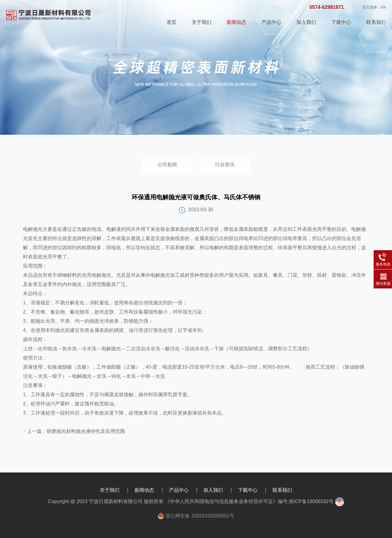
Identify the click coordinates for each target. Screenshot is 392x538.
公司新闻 (167, 165)
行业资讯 (225, 165)
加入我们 (306, 22)
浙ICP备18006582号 (311, 501)
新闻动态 (236, 22)
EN (383, 7)
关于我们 (202, 22)
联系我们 (376, 22)
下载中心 (341, 22)
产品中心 (271, 22)
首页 (171, 22)
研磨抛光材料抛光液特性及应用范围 (86, 431)
